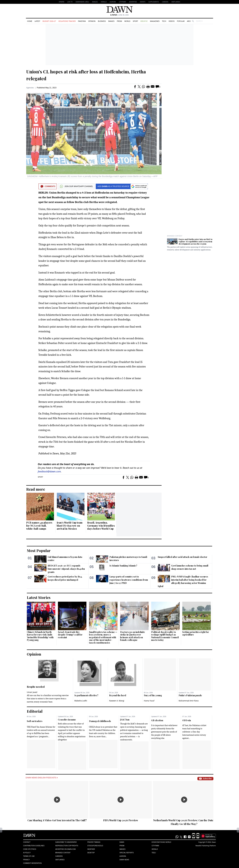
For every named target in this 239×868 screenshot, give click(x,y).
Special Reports (127, 853)
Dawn (122, 842)
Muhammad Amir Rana (189, 701)
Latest (37, 21)
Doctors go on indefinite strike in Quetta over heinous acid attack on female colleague (133, 636)
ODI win (187, 720)
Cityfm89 (155, 846)
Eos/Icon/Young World (161, 842)
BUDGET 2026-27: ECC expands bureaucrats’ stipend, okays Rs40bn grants (66, 569)
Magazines (155, 21)
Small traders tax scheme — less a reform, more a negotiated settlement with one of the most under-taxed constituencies (103, 637)
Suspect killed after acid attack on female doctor (183, 557)
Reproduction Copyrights (67, 846)
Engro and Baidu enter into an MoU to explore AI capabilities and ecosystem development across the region (195, 242)
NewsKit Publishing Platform (206, 846)
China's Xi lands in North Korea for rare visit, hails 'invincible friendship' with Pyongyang (40, 636)
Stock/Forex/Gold (95, 846)
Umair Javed (32, 692)
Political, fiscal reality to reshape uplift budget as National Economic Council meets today (165, 636)
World (127, 21)
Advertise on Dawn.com (65, 849)
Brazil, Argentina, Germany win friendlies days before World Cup (101, 526)
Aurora (113, 2)
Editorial (35, 711)
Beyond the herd (118, 695)
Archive (190, 21)
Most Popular (39, 550)
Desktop (91, 853)
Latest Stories (39, 597)
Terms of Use (29, 856)
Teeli (154, 853)
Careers (165, 2)
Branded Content (175, 236)
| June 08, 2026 (120, 15)
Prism (119, 21)
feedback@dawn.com (49, 471)
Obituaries (176, 2)
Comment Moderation (32, 863)
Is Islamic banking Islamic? (123, 566)
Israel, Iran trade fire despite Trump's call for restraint (70, 635)
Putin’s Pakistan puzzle (190, 695)
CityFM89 (122, 2)
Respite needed (36, 687)
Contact (27, 842)
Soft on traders (35, 721)
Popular (181, 21)
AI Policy (27, 853)
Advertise (133, 2)
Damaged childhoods (100, 721)
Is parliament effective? (86, 695)
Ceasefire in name (67, 720)
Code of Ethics (30, 849)
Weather (91, 849)
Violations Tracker (67, 21)
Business (102, 21)
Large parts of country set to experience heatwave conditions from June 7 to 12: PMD (129, 580)
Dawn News (124, 860)
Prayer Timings (94, 842)
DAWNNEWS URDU (82, 2)
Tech (164, 21)
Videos (172, 21)
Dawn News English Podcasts (42, 778)
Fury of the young (153, 695)
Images (95, 2)
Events (143, 2)
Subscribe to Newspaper (66, 842)
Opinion (92, 21)
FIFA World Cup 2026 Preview (121, 820)
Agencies (30, 88)
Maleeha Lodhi (81, 701)
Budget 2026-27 (49, 21)
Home (30, 21)
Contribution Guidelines (34, 846)
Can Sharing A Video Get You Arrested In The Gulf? (57, 820)
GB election (157, 720)
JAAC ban (125, 720)
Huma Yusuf (149, 701)
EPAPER (62, 2)
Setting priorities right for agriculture (196, 633)
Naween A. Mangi (117, 701)
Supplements (154, 2)
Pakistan (82, 21)
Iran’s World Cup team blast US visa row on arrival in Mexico (70, 526)
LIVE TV (70, 2)
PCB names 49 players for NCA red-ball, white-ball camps (39, 526)
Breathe (144, 21)
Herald (104, 2)
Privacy (26, 860)
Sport (135, 21)
